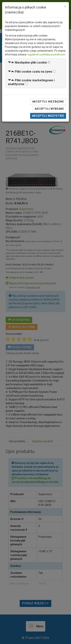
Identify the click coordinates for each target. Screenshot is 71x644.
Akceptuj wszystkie (48, 116)
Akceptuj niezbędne (48, 102)
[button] (27, 63)
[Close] (65, 7)
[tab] (35, 62)
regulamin (33, 54)
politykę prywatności (53, 54)
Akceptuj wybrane (49, 109)
